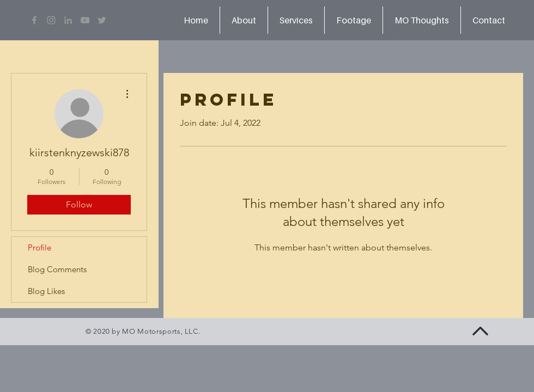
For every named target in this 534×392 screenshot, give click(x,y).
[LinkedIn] (68, 20)
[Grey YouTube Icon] (85, 20)
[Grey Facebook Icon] (34, 20)
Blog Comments (57, 269)
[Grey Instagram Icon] (51, 20)
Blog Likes (46, 291)
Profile (40, 247)
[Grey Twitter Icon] (102, 20)
